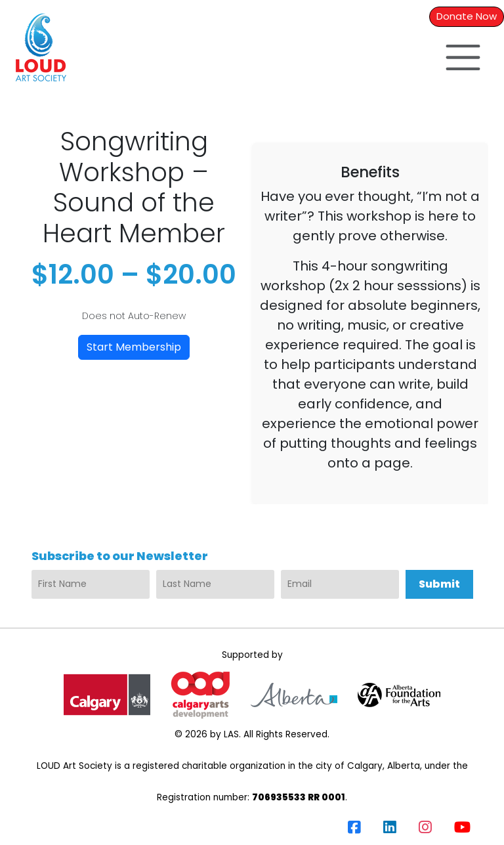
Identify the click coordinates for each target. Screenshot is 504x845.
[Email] (340, 584)
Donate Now (467, 16)
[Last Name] (215, 584)
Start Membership (134, 347)
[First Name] (91, 584)
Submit (439, 584)
